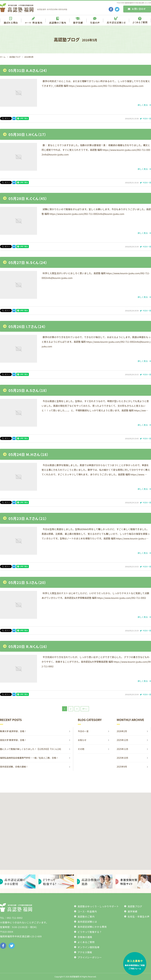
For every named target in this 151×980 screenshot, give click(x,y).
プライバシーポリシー (90, 957)
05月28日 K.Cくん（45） (28, 198)
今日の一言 (147, 118)
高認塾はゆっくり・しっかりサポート (98, 906)
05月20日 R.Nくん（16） (28, 646)
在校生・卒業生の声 (139, 917)
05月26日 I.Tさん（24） (27, 326)
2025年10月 (123, 758)
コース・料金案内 (87, 911)
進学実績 (132, 911)
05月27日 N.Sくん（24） (28, 262)
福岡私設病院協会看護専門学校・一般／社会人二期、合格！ (29, 758)
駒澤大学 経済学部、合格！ (13, 731)
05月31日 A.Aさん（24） (28, 70)
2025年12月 (123, 740)
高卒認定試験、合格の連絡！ (14, 767)
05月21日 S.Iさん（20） (27, 582)
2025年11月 (123, 749)
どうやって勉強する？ (90, 932)
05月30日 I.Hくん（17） (27, 134)
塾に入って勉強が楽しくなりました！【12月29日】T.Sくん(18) (32, 749)
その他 (81, 749)
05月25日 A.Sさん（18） (28, 390)
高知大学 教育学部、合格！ (13, 740)
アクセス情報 (85, 952)
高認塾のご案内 (86, 917)
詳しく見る (144, 105)
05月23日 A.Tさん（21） (28, 518)
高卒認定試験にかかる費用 (92, 927)
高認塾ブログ (135, 906)
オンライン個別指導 (88, 947)
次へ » (85, 709)
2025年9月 (122, 767)
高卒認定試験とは (87, 922)
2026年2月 (122, 731)
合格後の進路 (85, 937)
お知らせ (82, 740)
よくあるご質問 (86, 942)
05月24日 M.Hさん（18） (29, 454)
